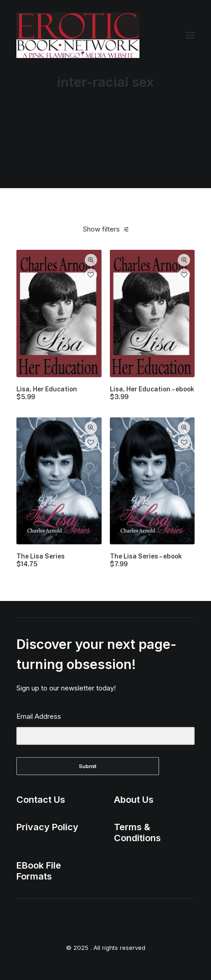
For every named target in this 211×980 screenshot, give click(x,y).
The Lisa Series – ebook (146, 560)
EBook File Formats (39, 871)
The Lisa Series (41, 560)
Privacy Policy (47, 827)
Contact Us (41, 800)
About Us (134, 800)
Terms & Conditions (137, 832)
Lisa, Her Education (47, 393)
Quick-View (91, 260)
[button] (190, 35)
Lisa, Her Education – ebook (152, 393)
